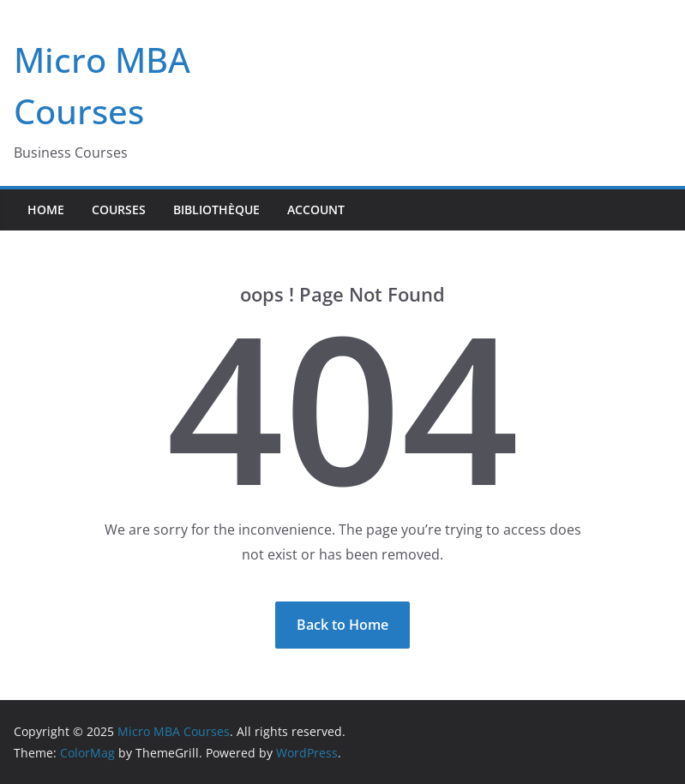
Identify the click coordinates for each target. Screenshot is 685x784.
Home (46, 209)
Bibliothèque (216, 209)
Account (316, 209)
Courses (119, 209)
